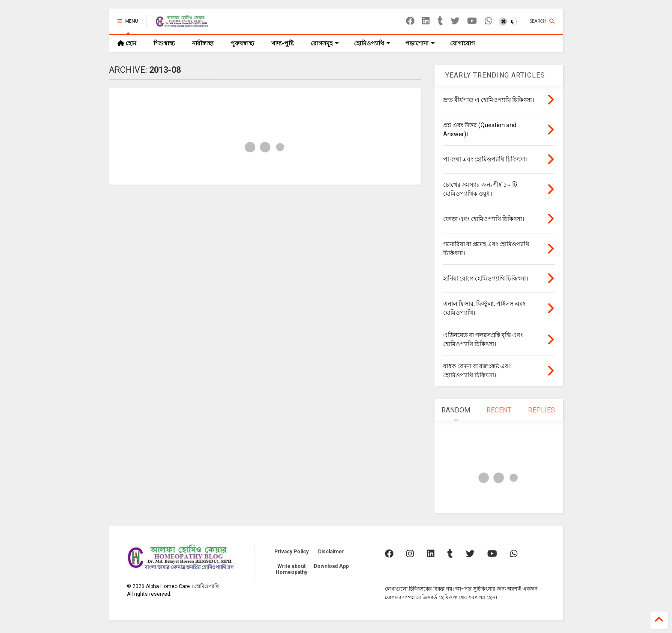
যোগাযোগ (462, 43)
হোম (127, 43)
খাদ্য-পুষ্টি (282, 43)
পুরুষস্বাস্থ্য (242, 43)
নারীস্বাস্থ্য (203, 43)
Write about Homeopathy (291, 569)
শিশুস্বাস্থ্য (164, 43)
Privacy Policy (291, 552)
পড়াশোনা (420, 43)
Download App (331, 566)
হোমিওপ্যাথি (372, 43)
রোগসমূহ (325, 43)
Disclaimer (331, 552)
